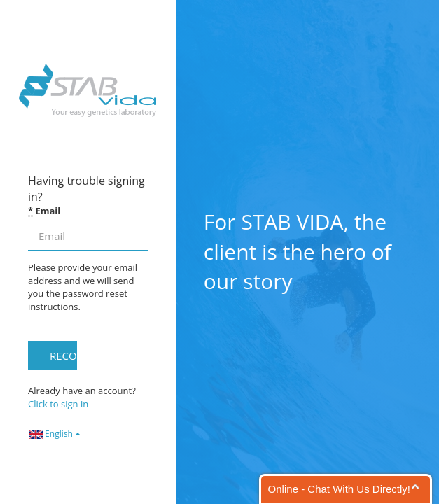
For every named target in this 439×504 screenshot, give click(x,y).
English (55, 434)
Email (44, 211)
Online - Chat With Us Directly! (339, 489)
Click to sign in (58, 404)
